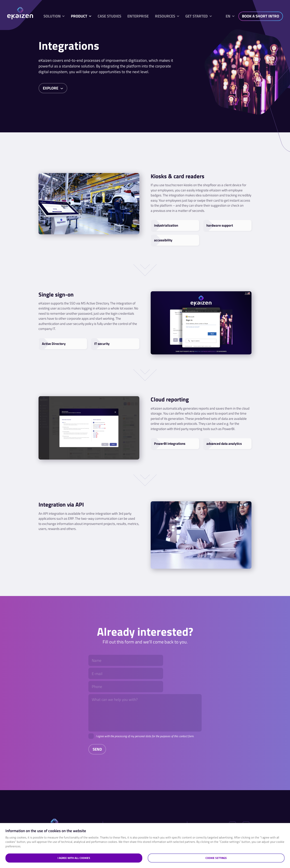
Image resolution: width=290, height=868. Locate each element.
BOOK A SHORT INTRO (261, 16)
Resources (165, 16)
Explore (53, 88)
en (228, 16)
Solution (52, 16)
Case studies (109, 16)
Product (79, 16)
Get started (197, 16)
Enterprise (138, 16)
